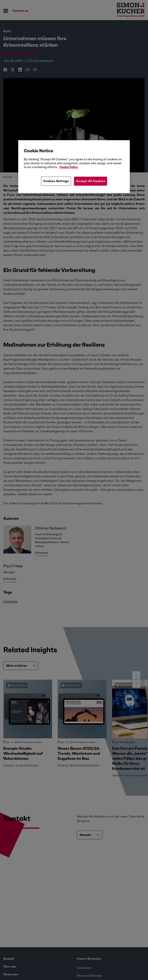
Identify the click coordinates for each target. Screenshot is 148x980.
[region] (74, 167)
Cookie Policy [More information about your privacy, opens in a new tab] (69, 167)
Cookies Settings (56, 181)
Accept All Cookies (91, 181)
